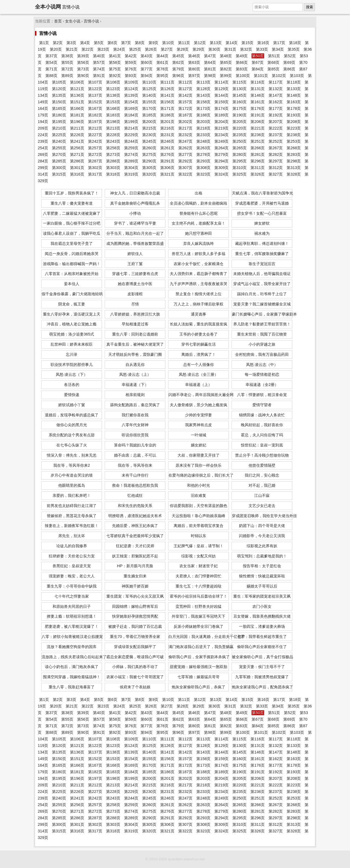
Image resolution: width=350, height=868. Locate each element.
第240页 (59, 141)
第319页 (131, 174)
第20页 (56, 49)
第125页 (149, 89)
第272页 (95, 154)
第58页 (115, 62)
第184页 (131, 115)
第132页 (276, 89)
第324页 (221, 174)
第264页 (221, 148)
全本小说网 (48, 7)
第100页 (243, 76)
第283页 (294, 154)
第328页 (294, 174)
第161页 (258, 102)
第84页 (258, 69)
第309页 (221, 168)
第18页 (295, 43)
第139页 (131, 95)
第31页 (230, 49)
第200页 (149, 122)
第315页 (59, 174)
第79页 (178, 69)
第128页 (203, 89)
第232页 (185, 135)
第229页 (131, 135)
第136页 (77, 95)
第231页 (167, 135)
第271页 (77, 154)
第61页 (162, 62)
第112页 (185, 82)
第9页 (153, 43)
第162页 (276, 102)
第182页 (95, 115)
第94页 (147, 76)
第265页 (240, 148)
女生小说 (73, 21)
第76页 (131, 69)
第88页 (51, 76)
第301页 (77, 168)
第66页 (242, 62)
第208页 (294, 122)
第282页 (276, 154)
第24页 (119, 49)
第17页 (279, 43)
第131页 (258, 89)
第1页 (44, 43)
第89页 (67, 76)
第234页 (221, 135)
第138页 (113, 95)
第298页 (294, 161)
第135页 (59, 95)
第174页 (221, 108)
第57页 (99, 62)
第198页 (113, 122)
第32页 (246, 49)
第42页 (131, 56)
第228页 (113, 135)
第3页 (71, 43)
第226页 (77, 135)
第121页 (77, 89)
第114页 (221, 82)
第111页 (167, 82)
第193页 (294, 115)
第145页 (240, 95)
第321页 (167, 174)
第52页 (290, 56)
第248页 (203, 141)
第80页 (194, 69)
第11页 (184, 43)
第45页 (178, 56)
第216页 (167, 128)
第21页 (72, 49)
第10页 (168, 43)
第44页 (162, 56)
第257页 (95, 148)
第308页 (203, 168)
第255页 (59, 148)
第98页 (210, 76)
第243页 (113, 141)
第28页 (183, 49)
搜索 (310, 7)
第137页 (95, 95)
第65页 (226, 62)
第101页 (261, 76)
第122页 (95, 89)
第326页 (258, 174)
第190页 (240, 115)
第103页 (297, 76)
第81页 (210, 69)
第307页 (185, 168)
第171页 (167, 108)
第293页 (203, 161)
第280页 (240, 154)
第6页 (112, 43)
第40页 (99, 56)
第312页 (276, 168)
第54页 (51, 62)
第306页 (167, 168)
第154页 (131, 102)
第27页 (167, 49)
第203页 (203, 122)
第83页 (242, 69)
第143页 (203, 95)
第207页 (276, 122)
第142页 (185, 95)
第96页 (178, 76)
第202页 (185, 122)
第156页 (167, 102)
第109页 (131, 82)
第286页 (77, 161)
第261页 (167, 148)
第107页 (95, 82)
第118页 (294, 82)
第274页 (131, 154)
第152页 (95, 102)
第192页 (276, 115)
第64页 (210, 62)
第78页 (162, 69)
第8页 (140, 43)
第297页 (276, 161)
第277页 (185, 154)
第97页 (194, 76)
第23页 (103, 49)
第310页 (240, 168)
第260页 (149, 148)
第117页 (276, 82)
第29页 (199, 49)
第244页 (131, 141)
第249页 (221, 141)
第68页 (273, 62)
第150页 (59, 102)
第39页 (83, 56)
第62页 (178, 62)
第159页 (221, 102)
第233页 (203, 135)
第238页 (294, 135)
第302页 (95, 168)
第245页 (149, 141)
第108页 (113, 82)
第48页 (226, 56)
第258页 (113, 148)
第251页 (258, 141)
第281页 (258, 154)
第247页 (185, 141)
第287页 (95, 161)
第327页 (276, 174)
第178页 (294, 108)
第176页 (258, 108)
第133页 (294, 89)
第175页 (240, 108)
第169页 (131, 108)
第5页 (99, 43)
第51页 (274, 56)
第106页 (77, 82)
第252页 (276, 141)
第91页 (99, 76)
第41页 (115, 56)
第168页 (113, 108)
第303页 (113, 168)
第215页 (149, 128)
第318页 (113, 174)
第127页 (185, 89)
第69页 (289, 62)
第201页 (167, 122)
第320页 (149, 174)
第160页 (240, 102)
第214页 (131, 128)
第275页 (149, 154)
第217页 (185, 128)
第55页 (67, 62)
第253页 (294, 141)
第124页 (131, 89)
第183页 (113, 115)
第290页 (149, 161)
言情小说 (91, 21)
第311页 (258, 168)
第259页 (131, 148)
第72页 (67, 69)
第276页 (167, 154)
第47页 (210, 56)
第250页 (240, 141)
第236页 (258, 135)
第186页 (167, 115)
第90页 (83, 76)
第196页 (77, 122)
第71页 (51, 69)
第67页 (258, 62)
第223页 (294, 128)
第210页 (59, 128)
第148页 (294, 95)
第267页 (276, 148)
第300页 (59, 168)
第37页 (51, 56)
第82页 (226, 69)
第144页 (221, 95)
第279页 (221, 154)
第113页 (203, 82)
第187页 (185, 115)
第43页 (147, 56)
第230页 (149, 135)
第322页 (185, 174)
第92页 (115, 76)
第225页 (59, 135)
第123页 (113, 89)
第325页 (240, 174)
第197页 (95, 122)
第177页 (276, 108)
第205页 (240, 122)
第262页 (185, 148)
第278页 (203, 154)
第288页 (113, 161)
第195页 (59, 122)
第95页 (162, 76)
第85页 (273, 69)
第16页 (263, 43)
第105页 (59, 82)
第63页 (194, 62)
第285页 (59, 161)
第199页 (131, 122)
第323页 (203, 174)
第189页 (221, 115)
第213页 (113, 128)
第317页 (95, 174)
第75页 (115, 69)
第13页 (216, 43)
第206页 (258, 122)
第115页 (240, 82)
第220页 (240, 128)
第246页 (167, 141)
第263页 (203, 148)
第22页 (87, 49)
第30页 (214, 49)
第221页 (258, 128)
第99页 (226, 76)
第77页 (147, 69)
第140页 (149, 95)
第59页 (131, 62)
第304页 (131, 168)
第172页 (185, 108)
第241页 (77, 141)
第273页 (113, 154)
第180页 (59, 115)
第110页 (149, 82)
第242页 (95, 141)
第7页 (126, 43)
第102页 (279, 76)
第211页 (77, 128)
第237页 (276, 135)
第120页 (59, 89)
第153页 (113, 102)
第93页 (131, 76)
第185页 (149, 115)
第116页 (258, 82)
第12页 (200, 43)
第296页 (258, 161)
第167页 (95, 108)
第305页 (149, 168)
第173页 (203, 108)
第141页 (167, 95)
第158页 (203, 102)
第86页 (289, 69)
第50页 (258, 56)
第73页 (83, 69)
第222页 (276, 128)
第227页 (95, 135)
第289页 (131, 161)
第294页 (221, 161)
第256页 (77, 148)
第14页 (232, 43)
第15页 (247, 43)
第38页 (67, 56)
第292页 (185, 161)
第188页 (203, 115)
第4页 (85, 43)
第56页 (83, 62)
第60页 (147, 62)
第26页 (151, 49)
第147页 (276, 95)
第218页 (203, 128)
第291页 (167, 161)
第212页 (95, 128)
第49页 (242, 56)
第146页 (258, 95)
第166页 (77, 108)
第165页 (59, 108)
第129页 (221, 89)
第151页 (77, 102)
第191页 (258, 115)
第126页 (167, 89)
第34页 (278, 49)
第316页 (77, 174)
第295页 (240, 161)
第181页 (77, 115)
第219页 (221, 128)
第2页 (58, 43)
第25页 (135, 49)
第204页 (221, 122)
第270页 (59, 154)
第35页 (294, 49)
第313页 (294, 168)
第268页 (294, 148)
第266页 (258, 148)
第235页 (240, 135)
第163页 (294, 102)
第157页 (185, 102)
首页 (58, 21)
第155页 (149, 102)
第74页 (99, 69)
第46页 (194, 56)
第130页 (240, 89)
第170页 (149, 108)
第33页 (262, 49)
